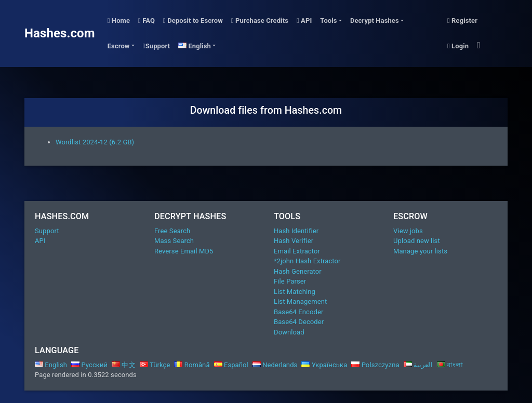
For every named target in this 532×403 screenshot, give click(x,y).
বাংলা (450, 365)
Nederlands (275, 365)
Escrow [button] (119, 46)
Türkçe (155, 365)
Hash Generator (298, 271)
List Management (300, 301)
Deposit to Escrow (193, 21)
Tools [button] (328, 21)
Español (231, 365)
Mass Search (174, 241)
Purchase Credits (260, 21)
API (304, 21)
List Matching (295, 292)
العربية (418, 365)
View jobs (408, 231)
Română (192, 365)
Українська (324, 365)
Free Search (172, 231)
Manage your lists (420, 251)
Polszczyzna (375, 365)
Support (156, 46)
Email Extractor (297, 251)
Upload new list (417, 241)
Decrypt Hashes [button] (375, 21)
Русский (89, 365)
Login (458, 46)
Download (289, 332)
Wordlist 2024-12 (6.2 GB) (95, 142)
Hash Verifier (294, 241)
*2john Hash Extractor (307, 261)
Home (119, 21)
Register (462, 21)
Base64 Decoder (299, 322)
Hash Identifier (296, 231)
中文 (124, 365)
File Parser (290, 281)
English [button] (195, 46)
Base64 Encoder (298, 312)
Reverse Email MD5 (184, 251)
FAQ (147, 21)
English (51, 365)
